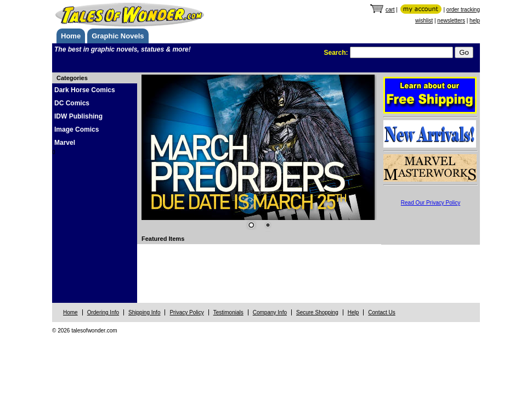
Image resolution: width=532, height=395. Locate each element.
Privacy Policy (186, 312)
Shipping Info (144, 312)
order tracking (463, 10)
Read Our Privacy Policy (431, 203)
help (475, 21)
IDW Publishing (78, 116)
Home (71, 36)
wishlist (424, 21)
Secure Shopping (317, 312)
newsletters (451, 21)
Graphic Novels (118, 36)
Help (353, 312)
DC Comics (72, 103)
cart (390, 10)
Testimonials (228, 312)
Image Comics (77, 129)
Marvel (65, 143)
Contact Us (381, 312)
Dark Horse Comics (85, 90)
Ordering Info (103, 312)
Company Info (270, 312)
